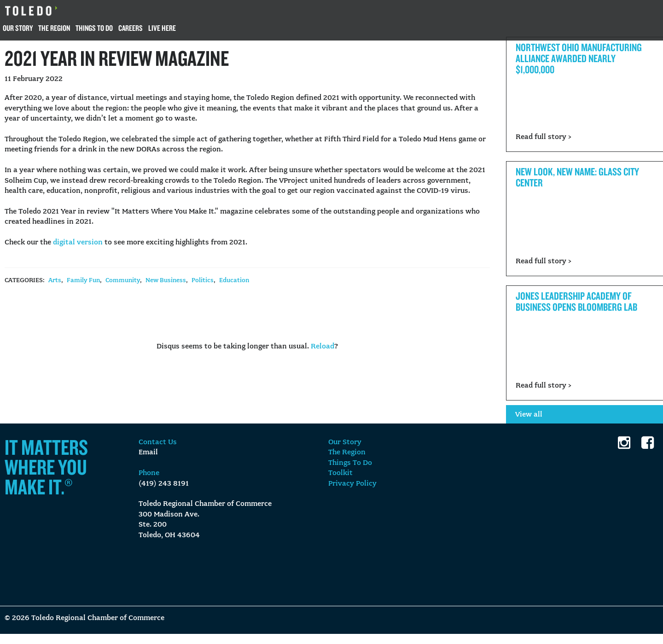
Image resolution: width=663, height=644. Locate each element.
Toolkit (340, 473)
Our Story (18, 28)
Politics (203, 281)
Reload (323, 347)
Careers (131, 28)
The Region (54, 28)
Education (234, 281)
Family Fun (83, 281)
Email (148, 453)
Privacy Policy (352, 484)
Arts (55, 281)
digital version (78, 243)
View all (529, 415)
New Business (166, 281)
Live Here (162, 28)
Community (123, 281)
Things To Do (94, 28)
